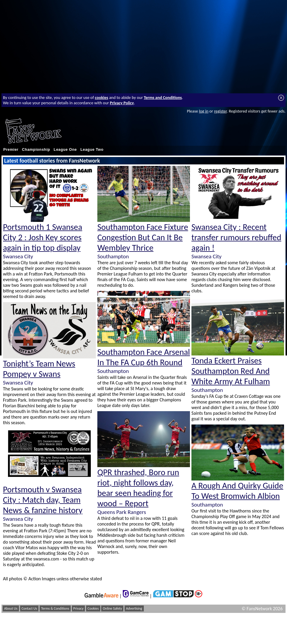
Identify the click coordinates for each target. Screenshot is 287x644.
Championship (36, 150)
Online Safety (112, 608)
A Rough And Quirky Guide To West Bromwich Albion (237, 491)
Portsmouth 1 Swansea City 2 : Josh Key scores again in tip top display (43, 237)
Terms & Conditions (55, 608)
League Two (92, 150)
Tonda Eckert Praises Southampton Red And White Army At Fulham (231, 371)
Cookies (93, 608)
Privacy (79, 608)
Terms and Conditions (163, 97)
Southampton (113, 256)
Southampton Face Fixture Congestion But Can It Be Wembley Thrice (143, 237)
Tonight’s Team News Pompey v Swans (39, 369)
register (220, 111)
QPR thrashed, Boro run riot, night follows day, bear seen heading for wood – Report (138, 488)
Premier (11, 150)
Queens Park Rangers (122, 512)
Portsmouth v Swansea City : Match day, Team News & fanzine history (43, 500)
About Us (11, 608)
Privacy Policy (122, 103)
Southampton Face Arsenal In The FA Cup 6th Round (144, 357)
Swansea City (18, 256)
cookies (102, 97)
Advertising (134, 608)
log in (204, 111)
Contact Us (29, 608)
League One (65, 150)
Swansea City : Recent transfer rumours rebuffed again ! (236, 237)
